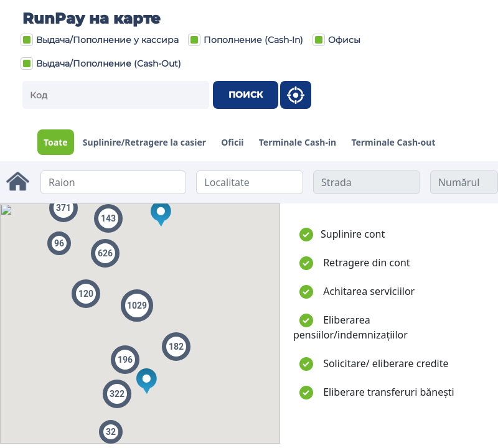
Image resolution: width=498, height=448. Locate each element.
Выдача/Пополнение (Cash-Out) (101, 63)
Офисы (336, 40)
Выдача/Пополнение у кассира (100, 40)
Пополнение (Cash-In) (246, 40)
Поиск (246, 95)
